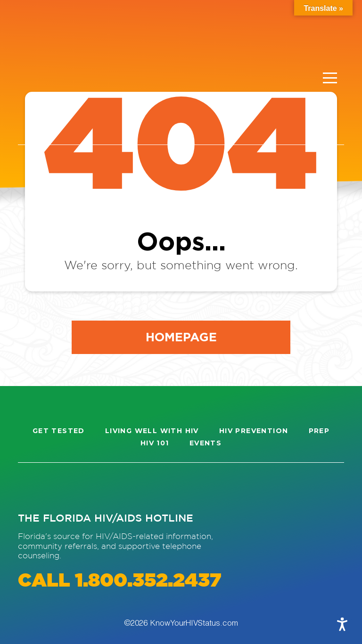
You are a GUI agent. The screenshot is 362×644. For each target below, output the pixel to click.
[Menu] (330, 78)
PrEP (319, 431)
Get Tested (59, 431)
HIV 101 (155, 443)
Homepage (181, 337)
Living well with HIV (152, 431)
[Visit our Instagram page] (34, 487)
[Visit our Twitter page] (102, 487)
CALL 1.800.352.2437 (119, 581)
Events (206, 443)
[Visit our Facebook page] (68, 487)
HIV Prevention (254, 431)
